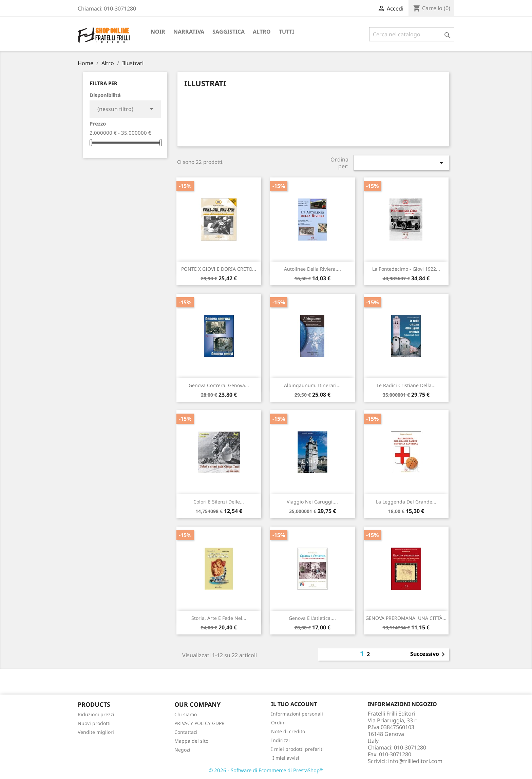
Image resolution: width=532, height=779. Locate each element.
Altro (262, 32)
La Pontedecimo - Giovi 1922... (406, 269)
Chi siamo (186, 714)
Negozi (182, 750)
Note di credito (288, 731)
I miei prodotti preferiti (297, 749)
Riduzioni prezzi (96, 714)
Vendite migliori (96, 732)
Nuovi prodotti (94, 723)
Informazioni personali (297, 714)
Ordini (278, 723)
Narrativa (189, 32)
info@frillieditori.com (415, 761)
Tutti (287, 32)
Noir (158, 32)
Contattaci (186, 732)
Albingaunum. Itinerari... (312, 385)
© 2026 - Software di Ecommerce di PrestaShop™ (266, 770)
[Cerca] (412, 34)
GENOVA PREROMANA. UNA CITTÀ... (406, 618)
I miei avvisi (285, 758)
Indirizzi (280, 740)
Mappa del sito (191, 741)
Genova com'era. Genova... (219, 385)
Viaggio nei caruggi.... (312, 502)
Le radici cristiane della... (406, 385)
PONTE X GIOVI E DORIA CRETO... (219, 269)
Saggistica (229, 32)
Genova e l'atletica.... (312, 618)
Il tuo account (294, 704)
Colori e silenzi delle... (219, 502)
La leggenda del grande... (406, 502)
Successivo (429, 654)
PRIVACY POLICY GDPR (199, 723)
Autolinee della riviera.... (312, 269)
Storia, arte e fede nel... (219, 618)
